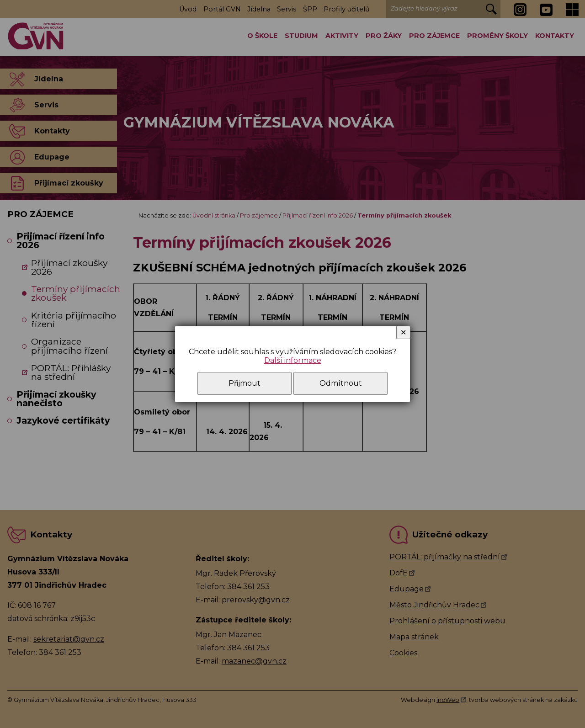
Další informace (293, 360)
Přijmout (245, 383)
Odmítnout (341, 383)
